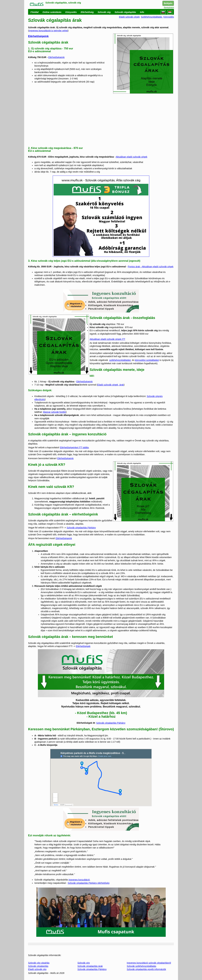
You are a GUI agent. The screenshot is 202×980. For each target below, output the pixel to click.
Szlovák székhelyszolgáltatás (141, 966)
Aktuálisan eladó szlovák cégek (131, 157)
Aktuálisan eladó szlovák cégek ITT (107, 339)
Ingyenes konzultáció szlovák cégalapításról (149, 963)
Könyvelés (169, 17)
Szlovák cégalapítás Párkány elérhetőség (89, 883)
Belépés (168, 3)
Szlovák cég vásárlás (39, 963)
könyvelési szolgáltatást (147, 360)
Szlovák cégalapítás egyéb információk (146, 969)
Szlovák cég (84, 963)
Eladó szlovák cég (37, 969)
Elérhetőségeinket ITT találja (74, 447)
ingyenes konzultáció (79, 880)
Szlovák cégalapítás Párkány (81, 528)
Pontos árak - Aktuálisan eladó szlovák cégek (151, 267)
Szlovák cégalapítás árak (90, 966)
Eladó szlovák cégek (129, 17)
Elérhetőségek (83, 646)
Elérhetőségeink (38, 36)
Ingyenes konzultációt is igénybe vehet (48, 31)
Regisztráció (169, 7)
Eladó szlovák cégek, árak (111, 385)
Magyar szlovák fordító (55, 412)
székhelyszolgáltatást (120, 360)
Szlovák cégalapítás (38, 966)
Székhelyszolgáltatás (152, 17)
